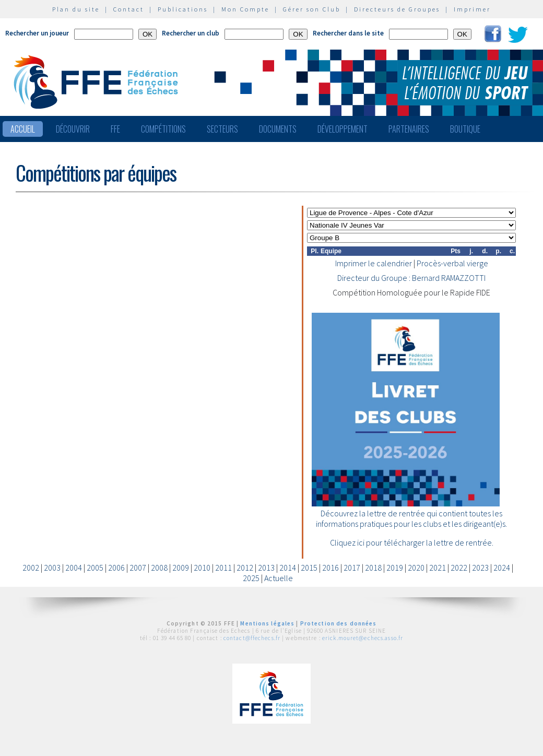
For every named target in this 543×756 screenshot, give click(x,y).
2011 (223, 568)
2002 (31, 568)
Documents (278, 129)
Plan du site (76, 9)
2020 (416, 568)
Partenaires (409, 129)
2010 (202, 568)
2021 (438, 568)
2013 (266, 568)
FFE (115, 129)
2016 (330, 568)
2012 (245, 568)
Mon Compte (245, 9)
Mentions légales (267, 623)
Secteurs (222, 129)
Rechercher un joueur (37, 33)
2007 (138, 568)
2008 (159, 568)
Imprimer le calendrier (374, 263)
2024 (502, 568)
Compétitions (163, 129)
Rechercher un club (191, 33)
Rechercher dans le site (348, 33)
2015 (309, 568)
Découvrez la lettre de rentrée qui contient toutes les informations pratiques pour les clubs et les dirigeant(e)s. (411, 518)
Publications (183, 9)
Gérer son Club (312, 9)
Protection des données (339, 623)
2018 (373, 568)
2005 (95, 568)
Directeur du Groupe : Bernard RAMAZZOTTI (411, 278)
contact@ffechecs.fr (252, 638)
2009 (181, 568)
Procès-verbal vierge (452, 263)
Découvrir (73, 129)
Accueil (23, 129)
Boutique (465, 129)
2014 (288, 568)
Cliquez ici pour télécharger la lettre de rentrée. (412, 542)
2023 (480, 568)
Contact (129, 9)
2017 (352, 568)
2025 (251, 578)
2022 (459, 568)
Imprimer (472, 9)
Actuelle (279, 578)
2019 (395, 568)
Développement (343, 129)
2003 (52, 568)
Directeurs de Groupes (397, 9)
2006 (116, 568)
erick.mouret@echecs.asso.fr (363, 638)
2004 (74, 568)
